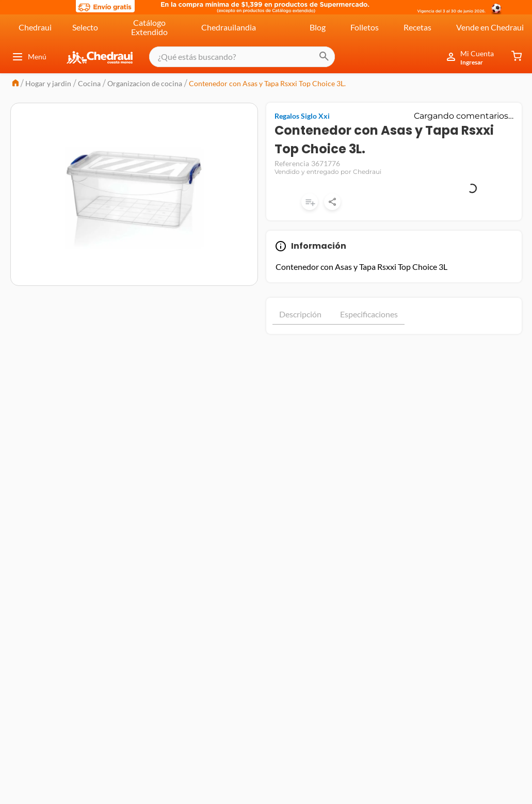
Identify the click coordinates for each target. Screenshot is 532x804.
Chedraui (35, 27)
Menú (29, 57)
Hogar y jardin (48, 83)
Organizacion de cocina (145, 83)
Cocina (89, 83)
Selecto (85, 27)
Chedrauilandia (229, 27)
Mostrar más (394, 344)
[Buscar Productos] (315, 57)
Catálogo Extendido (149, 27)
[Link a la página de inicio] (15, 84)
